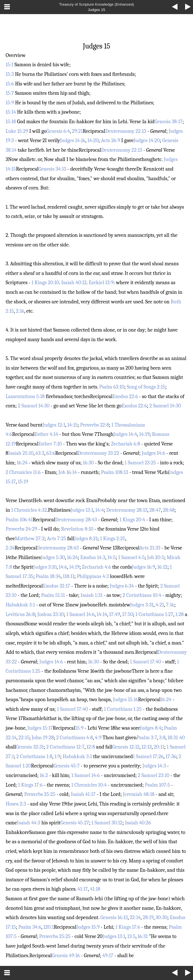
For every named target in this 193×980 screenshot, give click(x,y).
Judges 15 (97, 10)
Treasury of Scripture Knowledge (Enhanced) (96, 4)
